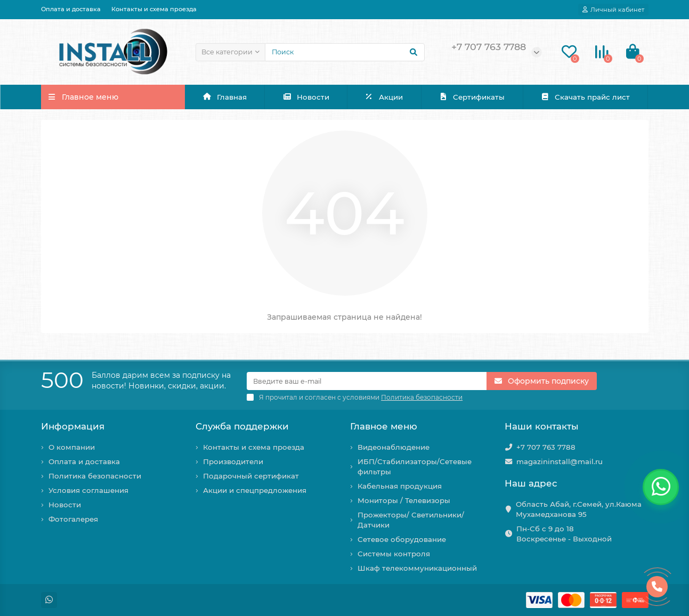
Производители (233, 461)
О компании (72, 447)
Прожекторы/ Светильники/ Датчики (411, 520)
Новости (306, 97)
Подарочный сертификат (251, 476)
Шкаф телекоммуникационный (417, 568)
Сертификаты (472, 97)
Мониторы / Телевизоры (404, 500)
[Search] (345, 52)
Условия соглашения (88, 490)
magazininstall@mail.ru (560, 461)
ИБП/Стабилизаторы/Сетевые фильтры (415, 467)
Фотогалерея (73, 519)
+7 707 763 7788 (546, 447)
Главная (225, 97)
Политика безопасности (95, 476)
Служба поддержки (242, 426)
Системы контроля (394, 554)
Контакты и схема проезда (154, 9)
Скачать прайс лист (585, 97)
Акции (384, 97)
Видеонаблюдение (394, 447)
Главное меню (384, 426)
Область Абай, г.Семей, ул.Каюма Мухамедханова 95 (579, 509)
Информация (73, 426)
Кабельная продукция (400, 486)
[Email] (367, 381)
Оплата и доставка (71, 9)
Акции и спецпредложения (255, 490)
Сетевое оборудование (402, 539)
